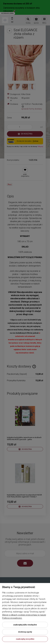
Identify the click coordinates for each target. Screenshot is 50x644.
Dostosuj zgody (25, 632)
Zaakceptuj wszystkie (25, 639)
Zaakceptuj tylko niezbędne (25, 625)
